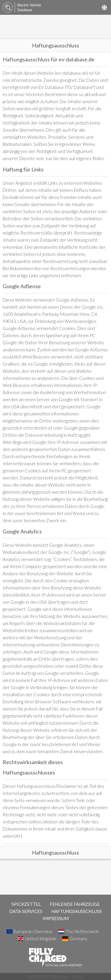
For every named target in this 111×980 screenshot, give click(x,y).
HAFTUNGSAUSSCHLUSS (77, 911)
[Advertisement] (55, 27)
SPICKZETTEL (26, 904)
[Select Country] (104, 7)
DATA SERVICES (26, 911)
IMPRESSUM (56, 918)
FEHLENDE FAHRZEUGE (75, 904)
